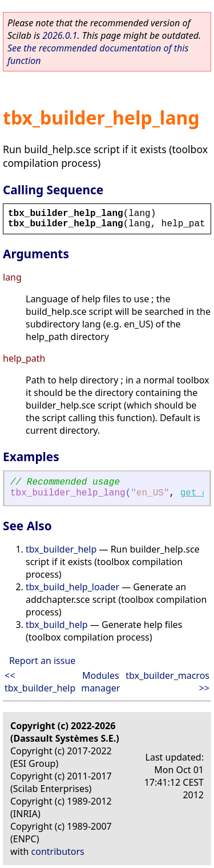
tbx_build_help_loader (72, 587)
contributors (58, 851)
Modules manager (100, 682)
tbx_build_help (57, 625)
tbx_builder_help (61, 549)
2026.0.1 (60, 35)
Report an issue (42, 661)
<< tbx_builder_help (40, 682)
